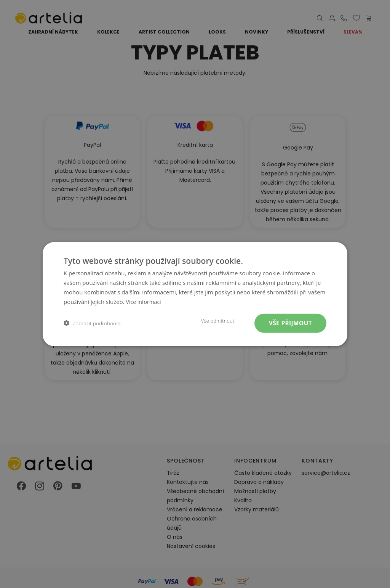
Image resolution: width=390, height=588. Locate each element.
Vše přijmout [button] (289, 323)
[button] (93, 323)
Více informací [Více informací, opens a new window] (145, 301)
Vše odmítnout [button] (214, 321)
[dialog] (195, 294)
